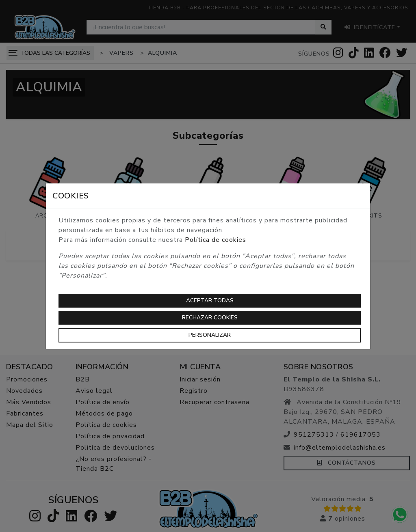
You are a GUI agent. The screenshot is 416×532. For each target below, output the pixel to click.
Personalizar (210, 335)
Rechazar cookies (210, 318)
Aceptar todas (210, 300)
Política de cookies (216, 240)
